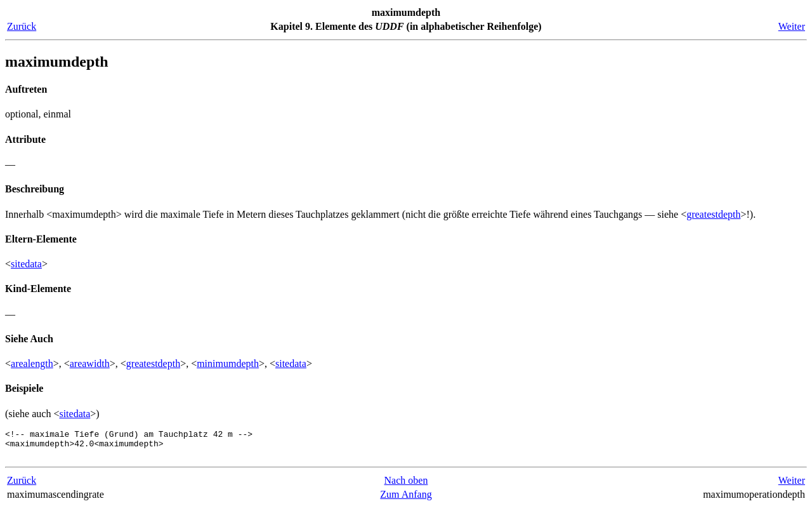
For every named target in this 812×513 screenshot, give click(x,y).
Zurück (22, 26)
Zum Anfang (406, 500)
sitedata (26, 264)
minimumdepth (228, 363)
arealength (32, 363)
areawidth (90, 363)
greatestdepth (713, 214)
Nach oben (406, 486)
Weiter (792, 26)
